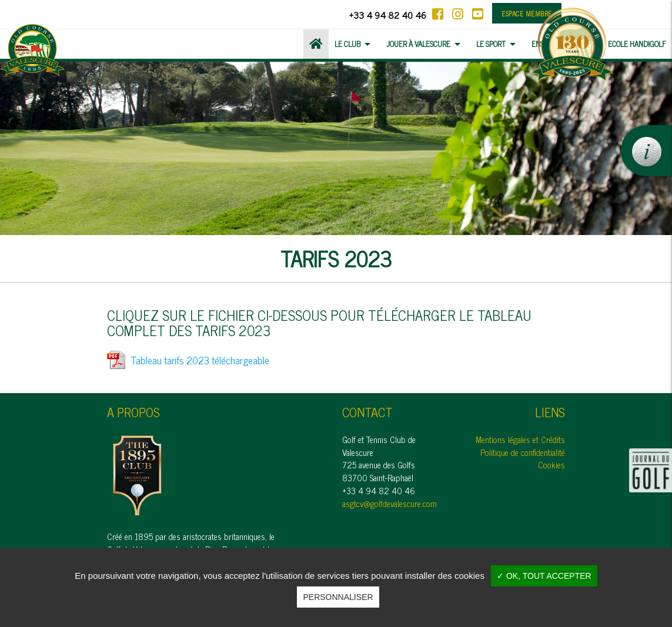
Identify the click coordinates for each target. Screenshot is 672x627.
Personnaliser (338, 597)
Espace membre (527, 13)
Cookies (551, 465)
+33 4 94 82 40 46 (388, 15)
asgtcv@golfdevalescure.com (390, 504)
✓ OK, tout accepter (544, 576)
